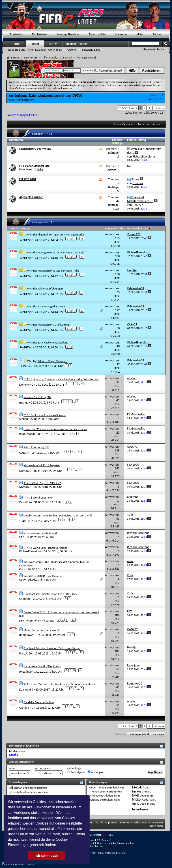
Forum (35, 44)
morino (24, 403)
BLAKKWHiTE (28, 434)
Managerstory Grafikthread (53, 325)
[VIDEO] (137, 800)
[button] (59, 845)
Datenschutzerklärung (133, 822)
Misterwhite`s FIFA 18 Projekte (42, 465)
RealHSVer (26, 240)
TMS (101, 846)
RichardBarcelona (30, 551)
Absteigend (96, 772)
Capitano (25, 599)
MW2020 (25, 471)
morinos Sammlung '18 (37, 397)
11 (73, 620)
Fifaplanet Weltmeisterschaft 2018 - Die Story (50, 594)
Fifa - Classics (51, 57)
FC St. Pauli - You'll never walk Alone (45, 415)
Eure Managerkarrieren (51, 306)
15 (80, 469)
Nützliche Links (91, 50)
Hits (121, 229)
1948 (22, 521)
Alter (12, 768)
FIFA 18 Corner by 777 (37, 447)
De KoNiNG (26, 385)
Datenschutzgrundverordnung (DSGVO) (56, 96)
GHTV (53, 44)
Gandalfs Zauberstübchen (39, 702)
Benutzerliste (97, 34)
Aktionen (72, 50)
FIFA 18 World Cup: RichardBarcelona (45, 548)
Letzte (159, 108)
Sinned (24, 419)
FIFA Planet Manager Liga (34, 166)
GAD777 (25, 453)
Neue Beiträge (17, 50)
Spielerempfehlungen (50, 288)
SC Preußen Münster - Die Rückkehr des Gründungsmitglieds (59, 684)
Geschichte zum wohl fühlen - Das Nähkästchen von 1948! (58, 515)
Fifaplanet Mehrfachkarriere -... (140, 199)
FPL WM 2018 (28, 179)
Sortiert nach (42, 768)
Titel (13, 229)
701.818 (158, 99)
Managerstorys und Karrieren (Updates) (61, 252)
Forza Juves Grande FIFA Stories (42, 666)
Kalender (121, 34)
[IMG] (135, 796)
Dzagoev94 (26, 690)
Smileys (137, 791)
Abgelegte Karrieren (31, 197)
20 (82, 311)
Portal (16, 44)
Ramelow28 (27, 635)
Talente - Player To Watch (52, 361)
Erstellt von (24, 229)
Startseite (16, 34)
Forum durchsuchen (149, 124)
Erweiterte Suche (154, 50)
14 (79, 451)
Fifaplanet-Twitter (76, 44)
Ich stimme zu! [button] (47, 856)
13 (82, 239)
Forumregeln (155, 822)
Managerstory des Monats (35, 149)
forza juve (25, 672)
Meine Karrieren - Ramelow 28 (42, 630)
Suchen (157, 34)
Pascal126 (26, 366)
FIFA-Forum (31, 57)
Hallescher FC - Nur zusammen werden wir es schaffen (55, 429)
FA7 (22, 537)
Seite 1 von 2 (130, 108)
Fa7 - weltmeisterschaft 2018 (41, 533)
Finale (135, 179)
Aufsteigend (76, 772)
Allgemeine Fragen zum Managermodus (61, 234)
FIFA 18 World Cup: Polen (38, 498)
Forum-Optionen (124, 124)
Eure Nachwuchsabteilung (53, 342)
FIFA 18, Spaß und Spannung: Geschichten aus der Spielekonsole (61, 379)
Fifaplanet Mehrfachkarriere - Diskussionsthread (52, 648)
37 (82, 257)
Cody (23, 569)
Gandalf (24, 707)
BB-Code (137, 787)
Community (55, 50)
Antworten (111, 229)
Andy (12, 100)
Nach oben (158, 735)
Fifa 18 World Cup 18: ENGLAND (42, 483)
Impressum (112, 822)
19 (81, 652)
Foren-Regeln (140, 809)
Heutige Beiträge (68, 34)
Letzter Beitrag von (139, 229)
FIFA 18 (67, 57)
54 (82, 275)
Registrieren (151, 71)
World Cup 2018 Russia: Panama (43, 576)
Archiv (40, 169)
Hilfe (132, 71)
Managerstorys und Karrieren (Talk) (58, 271)
